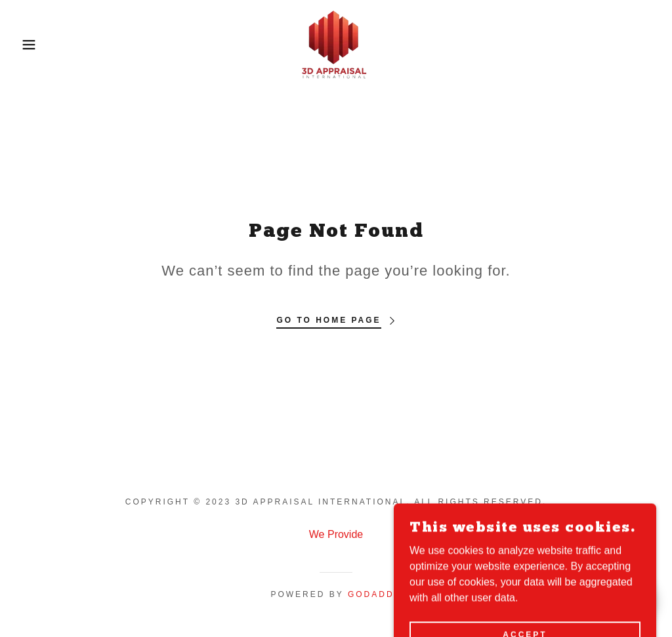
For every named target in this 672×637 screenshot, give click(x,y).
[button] (33, 45)
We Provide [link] (336, 534)
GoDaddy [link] (375, 594)
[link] (336, 44)
